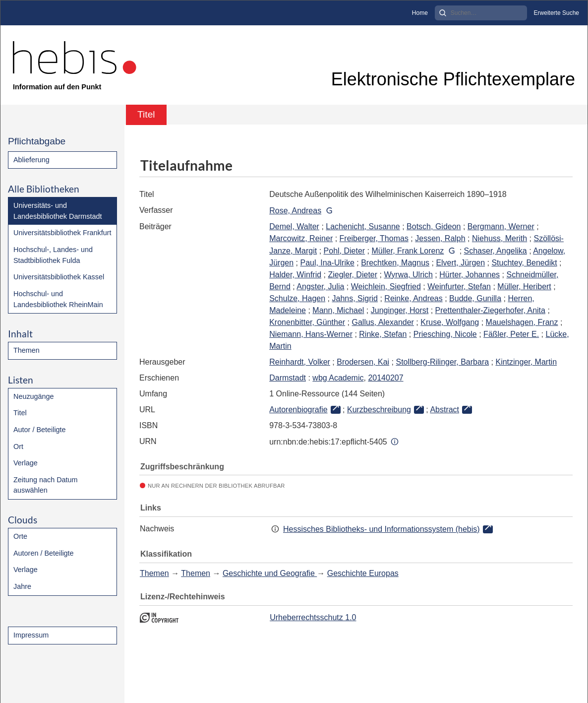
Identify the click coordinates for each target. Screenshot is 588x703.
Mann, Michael (338, 310)
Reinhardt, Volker (300, 362)
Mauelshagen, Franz (522, 322)
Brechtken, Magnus (395, 263)
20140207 (385, 378)
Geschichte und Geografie (270, 573)
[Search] (481, 13)
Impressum (31, 635)
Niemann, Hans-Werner (311, 334)
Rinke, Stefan (383, 334)
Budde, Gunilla (475, 298)
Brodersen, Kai (363, 362)
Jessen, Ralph (440, 238)
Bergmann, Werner (501, 226)
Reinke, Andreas (413, 298)
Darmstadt (288, 378)
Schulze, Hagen (297, 298)
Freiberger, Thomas (374, 238)
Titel (20, 413)
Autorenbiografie (298, 410)
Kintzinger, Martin (526, 362)
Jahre (22, 586)
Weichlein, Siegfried (386, 287)
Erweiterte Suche (557, 13)
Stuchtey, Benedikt (524, 263)
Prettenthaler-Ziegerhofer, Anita (490, 310)
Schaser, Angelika (496, 251)
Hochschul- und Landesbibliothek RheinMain (58, 299)
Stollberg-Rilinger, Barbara (442, 362)
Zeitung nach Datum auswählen (46, 485)
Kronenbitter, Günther (307, 322)
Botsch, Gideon (434, 226)
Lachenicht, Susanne (363, 226)
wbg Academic (338, 378)
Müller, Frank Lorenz (408, 251)
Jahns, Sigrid (355, 298)
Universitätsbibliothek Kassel (59, 277)
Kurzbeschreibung (379, 410)
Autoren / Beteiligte (44, 553)
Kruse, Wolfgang (450, 322)
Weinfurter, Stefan (459, 287)
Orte (20, 536)
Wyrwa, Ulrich (408, 275)
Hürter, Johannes (470, 275)
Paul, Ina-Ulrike (327, 263)
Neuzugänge (34, 396)
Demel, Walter (294, 226)
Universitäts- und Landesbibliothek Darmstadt (58, 211)
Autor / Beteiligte (40, 430)
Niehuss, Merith (500, 238)
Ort (18, 447)
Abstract (444, 410)
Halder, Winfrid (295, 275)
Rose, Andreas (295, 211)
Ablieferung (31, 160)
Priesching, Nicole (445, 334)
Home (420, 13)
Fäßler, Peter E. (511, 334)
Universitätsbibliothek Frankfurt (62, 233)
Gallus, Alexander (383, 322)
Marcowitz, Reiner (301, 238)
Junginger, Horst (400, 310)
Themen (27, 350)
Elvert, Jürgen (460, 263)
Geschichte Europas (363, 573)
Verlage (26, 463)
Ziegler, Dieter (353, 275)
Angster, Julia (320, 287)
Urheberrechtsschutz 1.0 (313, 617)
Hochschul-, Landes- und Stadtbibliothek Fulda (53, 255)
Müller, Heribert (524, 287)
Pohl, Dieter (345, 251)
